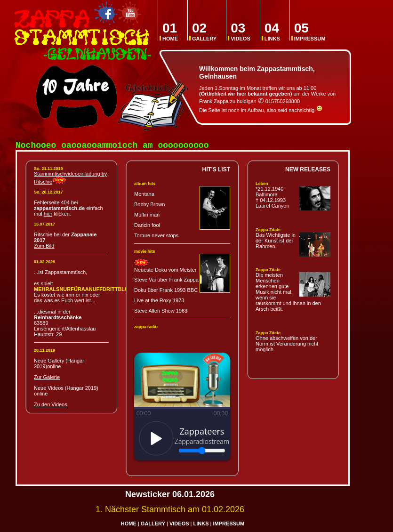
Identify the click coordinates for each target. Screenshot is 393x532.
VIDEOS (241, 31)
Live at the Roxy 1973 (159, 302)
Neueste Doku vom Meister (165, 272)
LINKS (272, 31)
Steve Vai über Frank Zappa (166, 282)
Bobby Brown (149, 206)
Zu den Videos (51, 406)
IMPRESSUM (310, 31)
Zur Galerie (47, 379)
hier (48, 216)
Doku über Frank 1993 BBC (166, 292)
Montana (144, 196)
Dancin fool (147, 227)
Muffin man (147, 217)
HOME (170, 31)
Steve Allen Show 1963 (161, 313)
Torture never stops (156, 237)
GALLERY (204, 31)
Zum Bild (44, 248)
